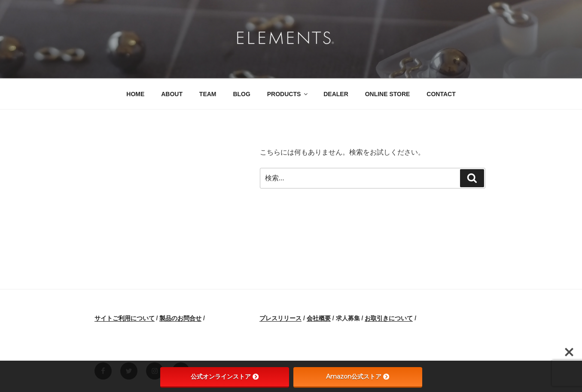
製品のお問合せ (180, 318)
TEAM (208, 94)
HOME (135, 94)
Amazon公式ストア (358, 377)
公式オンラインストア (225, 377)
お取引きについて (389, 318)
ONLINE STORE (388, 94)
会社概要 (319, 318)
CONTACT (441, 94)
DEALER (336, 94)
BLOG (241, 94)
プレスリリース (280, 318)
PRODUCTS (288, 94)
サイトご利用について (125, 318)
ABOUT (172, 94)
